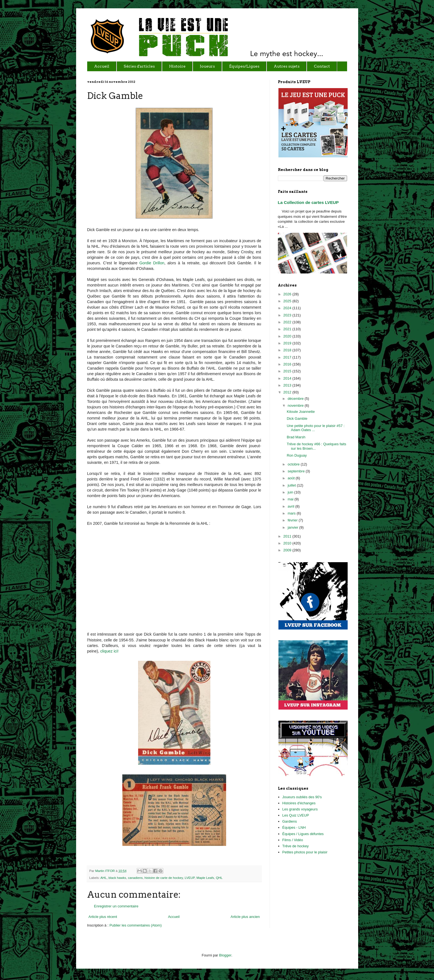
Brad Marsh (296, 437)
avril (291, 506)
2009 (288, 550)
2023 (288, 315)
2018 (288, 350)
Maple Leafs (205, 878)
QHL (219, 878)
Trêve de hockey (296, 846)
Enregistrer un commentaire (116, 906)
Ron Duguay (297, 455)
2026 (288, 294)
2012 (288, 392)
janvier (293, 527)
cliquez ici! (109, 651)
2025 (288, 301)
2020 (288, 336)
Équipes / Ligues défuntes (303, 834)
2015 (288, 371)
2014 (288, 378)
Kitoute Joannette (301, 412)
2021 (288, 329)
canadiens (135, 878)
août (292, 478)
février (293, 520)
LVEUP (190, 878)
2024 (288, 308)
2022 (288, 322)
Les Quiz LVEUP (296, 815)
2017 (288, 357)
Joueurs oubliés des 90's (302, 797)
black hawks (117, 878)
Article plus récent (103, 917)
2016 (288, 364)
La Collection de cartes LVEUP (308, 202)
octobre (294, 464)
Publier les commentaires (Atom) (135, 925)
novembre (296, 405)
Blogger (225, 955)
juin (291, 492)
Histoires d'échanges (299, 803)
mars (292, 513)
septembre (297, 471)
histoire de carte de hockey (164, 878)
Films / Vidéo (293, 840)
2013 (288, 385)
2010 (288, 543)
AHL (104, 878)
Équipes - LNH (294, 827)
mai (291, 499)
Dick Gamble (297, 419)
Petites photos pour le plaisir (305, 852)
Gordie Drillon (152, 263)
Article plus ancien (245, 917)
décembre (296, 399)
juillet (292, 485)
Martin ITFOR (105, 871)
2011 (288, 536)
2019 (288, 343)
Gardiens (290, 821)
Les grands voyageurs (300, 809)
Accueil (174, 917)
